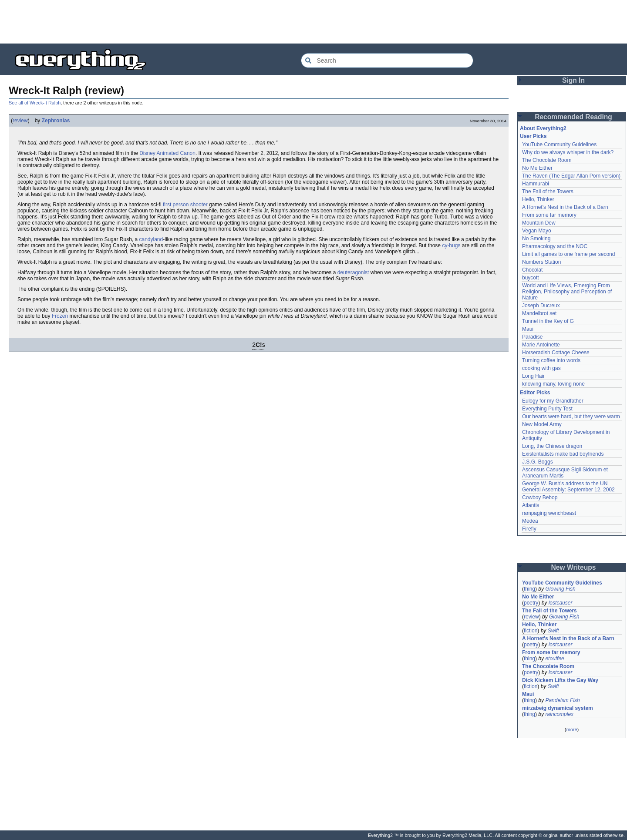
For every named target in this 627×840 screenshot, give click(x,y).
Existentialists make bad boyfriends (563, 454)
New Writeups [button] (574, 567)
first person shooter (185, 205)
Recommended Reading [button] (573, 117)
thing (529, 589)
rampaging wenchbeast (549, 513)
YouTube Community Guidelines (559, 144)
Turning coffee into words (551, 360)
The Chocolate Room (547, 160)
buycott (531, 278)
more (571, 729)
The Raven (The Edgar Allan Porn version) (571, 176)
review (20, 121)
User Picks (533, 136)
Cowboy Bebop (540, 497)
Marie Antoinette (541, 345)
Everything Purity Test (547, 409)
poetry (531, 603)
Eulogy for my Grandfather (553, 401)
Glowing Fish (560, 589)
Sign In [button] (573, 80)
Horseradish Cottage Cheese (556, 353)
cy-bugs (451, 245)
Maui (528, 329)
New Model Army (542, 424)
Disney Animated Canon (167, 153)
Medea (530, 521)
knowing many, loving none (553, 384)
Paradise (532, 337)
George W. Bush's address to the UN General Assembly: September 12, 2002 (568, 487)
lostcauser (561, 603)
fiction (531, 631)
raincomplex (559, 714)
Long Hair (533, 376)
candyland (151, 239)
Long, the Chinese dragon (552, 446)
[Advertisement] (313, 22)
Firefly (529, 529)
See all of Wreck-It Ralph (35, 103)
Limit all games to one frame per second (568, 254)
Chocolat (532, 270)
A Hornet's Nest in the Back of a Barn (565, 207)
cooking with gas (541, 368)
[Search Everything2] (387, 60)
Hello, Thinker (538, 199)
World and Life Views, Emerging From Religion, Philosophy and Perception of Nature (567, 292)
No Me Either (537, 168)
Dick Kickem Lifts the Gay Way (560, 680)
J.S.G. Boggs (538, 462)
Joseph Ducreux (541, 306)
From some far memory (549, 215)
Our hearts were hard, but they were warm (571, 417)
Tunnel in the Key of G (548, 321)
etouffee (555, 659)
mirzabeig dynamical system (558, 708)
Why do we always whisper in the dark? (568, 152)
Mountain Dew (539, 223)
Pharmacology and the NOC (555, 246)
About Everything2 (543, 128)
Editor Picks (535, 393)
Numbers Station (541, 262)
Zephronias (56, 121)
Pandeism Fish (562, 700)
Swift (553, 631)
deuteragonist (353, 272)
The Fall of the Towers (548, 192)
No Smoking (536, 239)
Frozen (60, 316)
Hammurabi (536, 184)
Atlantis (531, 505)
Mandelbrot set (539, 313)
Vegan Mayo (537, 231)
